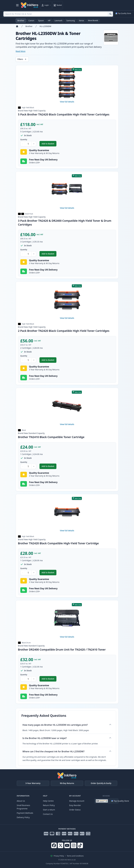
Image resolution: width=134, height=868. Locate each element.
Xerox (81, 20)
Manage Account (77, 801)
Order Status (75, 810)
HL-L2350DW (45, 26)
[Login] (46, 5)
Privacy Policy (59, 856)
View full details (67, 102)
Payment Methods (25, 813)
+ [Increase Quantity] (34, 144)
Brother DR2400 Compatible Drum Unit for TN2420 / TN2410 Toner (62, 650)
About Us (21, 801)
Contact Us (48, 814)
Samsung (71, 20)
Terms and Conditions (75, 856)
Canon (31, 20)
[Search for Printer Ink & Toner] (110, 14)
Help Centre (48, 801)
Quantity (24, 140)
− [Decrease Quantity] (23, 144)
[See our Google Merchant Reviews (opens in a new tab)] (123, 13)
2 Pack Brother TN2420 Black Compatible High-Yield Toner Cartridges (64, 331)
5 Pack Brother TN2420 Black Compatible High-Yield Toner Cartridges (64, 114)
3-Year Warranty (33, 783)
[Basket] (58, 5)
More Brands (93, 20)
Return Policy (49, 805)
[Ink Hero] (30, 5)
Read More (21, 51)
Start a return (49, 810)
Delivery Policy (23, 817)
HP (49, 20)
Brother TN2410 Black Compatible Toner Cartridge (51, 437)
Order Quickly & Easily (101, 783)
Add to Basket (49, 144)
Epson (41, 20)
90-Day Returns (67, 783)
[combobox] (58, 14)
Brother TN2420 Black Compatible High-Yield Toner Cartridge (58, 543)
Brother (21, 20)
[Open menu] (17, 5)
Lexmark (59, 20)
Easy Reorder (75, 805)
